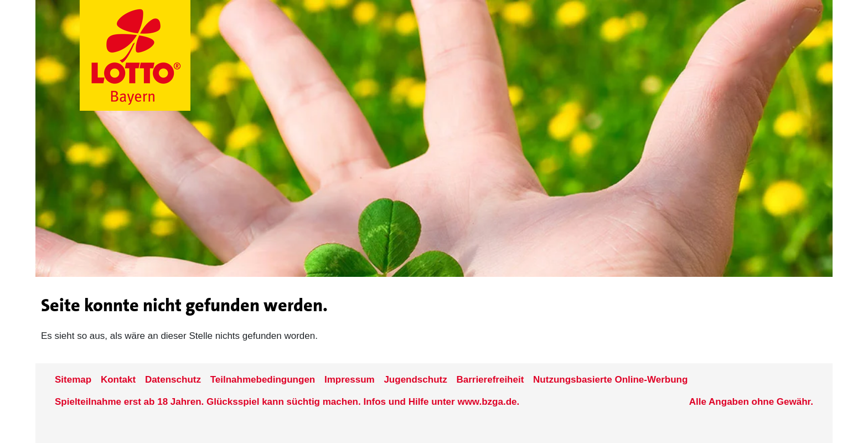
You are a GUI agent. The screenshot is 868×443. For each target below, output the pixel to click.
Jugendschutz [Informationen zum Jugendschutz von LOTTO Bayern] (415, 380)
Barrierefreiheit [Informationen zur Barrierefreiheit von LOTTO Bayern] (490, 380)
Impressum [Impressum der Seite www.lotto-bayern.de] (350, 380)
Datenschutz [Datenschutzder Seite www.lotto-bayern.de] (173, 380)
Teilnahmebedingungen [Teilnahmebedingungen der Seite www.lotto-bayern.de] (263, 380)
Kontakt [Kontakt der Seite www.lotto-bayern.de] (118, 380)
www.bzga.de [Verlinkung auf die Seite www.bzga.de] (487, 402)
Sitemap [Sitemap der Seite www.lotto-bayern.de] (73, 380)
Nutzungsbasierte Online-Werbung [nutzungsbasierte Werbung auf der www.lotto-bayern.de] (610, 380)
